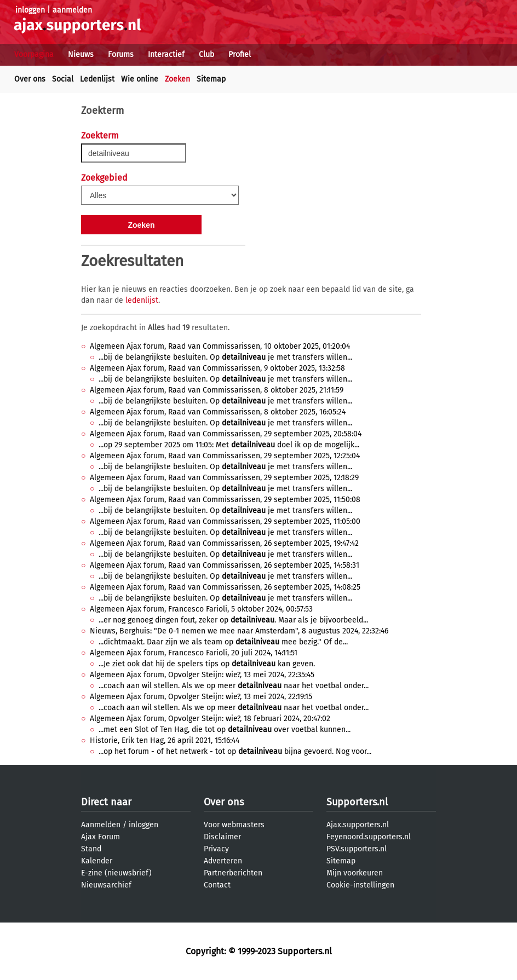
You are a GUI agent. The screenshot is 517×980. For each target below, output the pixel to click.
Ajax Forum (100, 837)
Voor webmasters (234, 825)
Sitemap (211, 79)
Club (206, 54)
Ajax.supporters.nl (358, 825)
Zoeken (177, 79)
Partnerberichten (233, 873)
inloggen (30, 10)
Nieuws (81, 54)
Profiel (240, 54)
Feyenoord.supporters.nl (369, 837)
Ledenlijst (97, 79)
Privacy (216, 849)
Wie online (140, 79)
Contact (217, 885)
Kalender (97, 861)
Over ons (30, 79)
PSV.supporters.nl (357, 849)
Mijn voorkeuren (355, 873)
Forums (121, 54)
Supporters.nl (357, 802)
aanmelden (72, 10)
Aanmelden (101, 825)
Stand (91, 849)
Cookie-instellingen (360, 885)
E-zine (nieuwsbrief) (116, 873)
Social (63, 79)
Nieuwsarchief (106, 885)
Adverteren (223, 861)
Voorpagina (34, 54)
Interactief (166, 54)
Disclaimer (222, 837)
